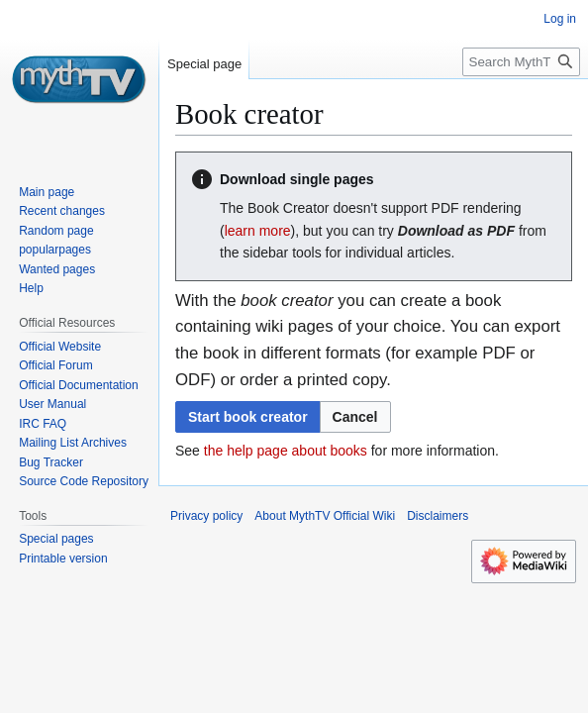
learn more (258, 231)
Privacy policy (206, 516)
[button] (355, 417)
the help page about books (286, 451)
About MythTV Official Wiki (325, 516)
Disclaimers (438, 516)
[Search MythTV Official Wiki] (521, 62)
